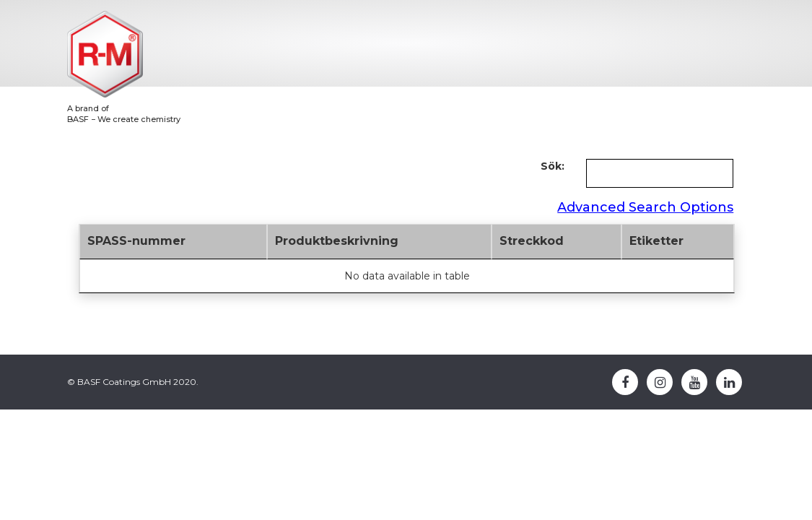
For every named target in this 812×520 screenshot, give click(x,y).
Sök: (553, 166)
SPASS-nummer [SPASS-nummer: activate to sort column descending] (136, 241)
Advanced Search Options (645, 207)
